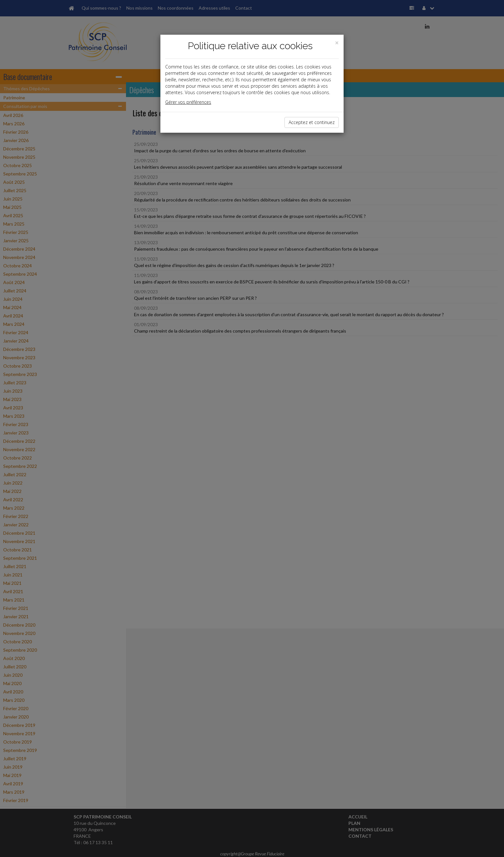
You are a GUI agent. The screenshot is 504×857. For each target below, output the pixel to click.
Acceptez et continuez (312, 122)
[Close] (337, 43)
